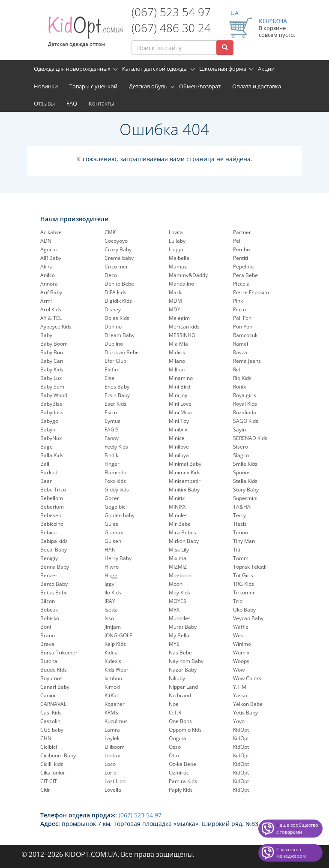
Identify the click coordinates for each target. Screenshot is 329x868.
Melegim (179, 318)
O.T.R (175, 713)
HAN (110, 550)
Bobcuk (49, 610)
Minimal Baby (185, 464)
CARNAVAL (53, 704)
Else (109, 378)
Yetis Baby (245, 713)
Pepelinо (243, 267)
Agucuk (49, 249)
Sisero (241, 447)
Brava (47, 644)
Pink (238, 301)
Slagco (241, 455)
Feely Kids (116, 447)
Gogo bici (116, 507)
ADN (46, 241)
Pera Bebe (245, 275)
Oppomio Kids (185, 730)
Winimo (242, 644)
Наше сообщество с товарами (297, 828)
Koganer (115, 704)
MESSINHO (182, 335)
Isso (109, 618)
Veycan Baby (248, 618)
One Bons (180, 721)
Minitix (177, 498)
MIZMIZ (178, 567)
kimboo (113, 678)
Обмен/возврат (200, 86)
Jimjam (113, 627)
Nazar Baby (183, 670)
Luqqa (176, 249)
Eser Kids (115, 404)
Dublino (114, 344)
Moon (176, 584)
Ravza (240, 352)
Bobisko (50, 618)
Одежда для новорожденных (72, 69)
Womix (241, 653)
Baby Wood (54, 395)
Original (178, 738)
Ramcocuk (245, 335)
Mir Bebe (180, 524)
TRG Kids (244, 584)
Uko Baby (244, 610)
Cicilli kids (52, 764)
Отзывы (44, 103)
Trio (238, 601)
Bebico (48, 532)
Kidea (111, 653)
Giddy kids (117, 490)
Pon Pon (243, 327)
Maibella (179, 258)
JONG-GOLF (118, 635)
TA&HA (242, 507)
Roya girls (245, 395)
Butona (49, 661)
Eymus (112, 421)
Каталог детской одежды (155, 69)
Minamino (181, 378)
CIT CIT (49, 781)
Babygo (49, 421)
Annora (49, 284)
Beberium (52, 507)
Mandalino (181, 284)
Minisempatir (185, 481)
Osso (175, 747)
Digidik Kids (118, 301)
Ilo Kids (113, 592)
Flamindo (115, 472)
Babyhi (48, 429)
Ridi (237, 369)
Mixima (178, 558)
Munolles (180, 618)
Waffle (241, 627)
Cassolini (51, 721)
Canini (48, 695)
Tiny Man (244, 541)
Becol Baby (54, 550)
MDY (175, 309)
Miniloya (179, 455)
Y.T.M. (240, 687)
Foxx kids (115, 481)
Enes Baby (117, 387)
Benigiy (49, 558)
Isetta (111, 610)
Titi (237, 550)
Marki (176, 292)
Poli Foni (243, 318)
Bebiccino (52, 524)
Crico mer (116, 267)
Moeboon (180, 575)
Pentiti (241, 258)
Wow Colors (247, 678)
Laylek (112, 738)
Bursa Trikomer (59, 653)
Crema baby (119, 258)
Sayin (239, 429)
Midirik (177, 352)
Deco (111, 275)
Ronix (239, 387)
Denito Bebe (119, 284)
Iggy (109, 584)
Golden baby (120, 515)
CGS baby (52, 730)
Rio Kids (242, 378)
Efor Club (115, 361)
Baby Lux (51, 378)
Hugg (111, 575)
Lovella (113, 790)
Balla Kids (52, 455)
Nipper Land (183, 687)
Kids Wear (117, 670)
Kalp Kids (115, 644)
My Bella (179, 635)
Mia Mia (178, 344)
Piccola (241, 284)
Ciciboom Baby (58, 755)
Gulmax (114, 532)
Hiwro (112, 567)
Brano (48, 635)
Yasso (240, 695)
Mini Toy (179, 421)
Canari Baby (55, 687)
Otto (174, 755)
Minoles (178, 515)
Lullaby (177, 241)
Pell (237, 241)
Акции (266, 69)
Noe (174, 704)
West (239, 635)
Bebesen (51, 515)
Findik (111, 455)
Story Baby (246, 490)
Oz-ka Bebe (182, 764)
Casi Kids (51, 713)
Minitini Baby (184, 490)
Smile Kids (245, 464)
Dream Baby (120, 335)
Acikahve (51, 232)
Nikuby (177, 678)
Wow (239, 670)
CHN (46, 738)
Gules (111, 524)
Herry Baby (118, 558)
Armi (46, 301)
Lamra (112, 730)
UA (235, 13)
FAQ (72, 103)
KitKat (111, 695)
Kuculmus (116, 721)
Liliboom (115, 747)
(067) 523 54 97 (171, 12)
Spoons (242, 472)
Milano (177, 361)
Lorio (111, 773)
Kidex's (113, 661)
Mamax (178, 267)
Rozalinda (245, 412)
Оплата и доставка (257, 86)
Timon (241, 532)
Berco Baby (54, 584)
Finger (112, 464)
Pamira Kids (183, 781)
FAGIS (112, 429)
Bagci (47, 447)
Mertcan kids (184, 327)
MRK (174, 610)
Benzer (49, 575)
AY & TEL (51, 318)
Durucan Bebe (122, 352)
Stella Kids (245, 481)
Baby (46, 335)
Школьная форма (223, 69)
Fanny (112, 438)
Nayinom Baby (186, 661)
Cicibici (49, 747)
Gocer (112, 498)
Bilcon (48, 601)
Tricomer (244, 592)
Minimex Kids (185, 472)
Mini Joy (178, 395)
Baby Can (52, 361)
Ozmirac (179, 773)
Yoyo (239, 721)
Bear (46, 481)
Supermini (245, 498)
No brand (180, 695)
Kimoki (112, 687)
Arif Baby (51, 292)
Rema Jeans (247, 361)
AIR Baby (51, 258)
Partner (242, 232)
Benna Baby (55, 567)
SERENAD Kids (250, 438)
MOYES (178, 601)
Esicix (111, 412)
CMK (110, 232)
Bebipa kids (54, 541)
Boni (46, 627)
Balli (45, 464)
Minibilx (178, 429)
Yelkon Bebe (248, 704)
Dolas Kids (117, 318)
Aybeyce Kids (56, 327)
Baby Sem (52, 387)
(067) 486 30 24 (171, 28)
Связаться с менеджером (291, 853)
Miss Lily (179, 550)
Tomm (241, 558)
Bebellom (52, 498)
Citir (45, 790)
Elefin (111, 369)
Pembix (242, 249)
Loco (110, 764)
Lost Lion (115, 781)
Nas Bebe (180, 653)
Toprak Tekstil (250, 567)
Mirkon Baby (184, 541)
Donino (113, 327)
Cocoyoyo (116, 241)
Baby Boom (54, 344)
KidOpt (241, 730)
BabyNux (51, 438)
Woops (241, 661)
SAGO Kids (246, 421)
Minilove (179, 447)
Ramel (241, 344)
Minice (177, 438)
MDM (175, 301)
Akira (46, 267)
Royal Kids (245, 404)
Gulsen (113, 541)
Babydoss (52, 412)
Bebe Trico (53, 490)
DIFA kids (115, 292)
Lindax (112, 755)
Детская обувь (148, 86)
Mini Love (180, 404)
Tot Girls (243, 575)
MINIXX (177, 507)
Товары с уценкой (93, 86)
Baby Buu (52, 352)
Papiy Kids (181, 790)
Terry (239, 515)
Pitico (239, 309)
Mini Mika (180, 412)
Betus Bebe (54, 592)
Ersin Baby (117, 395)
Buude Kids (54, 670)
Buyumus (51, 678)
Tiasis (240, 524)
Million (177, 369)
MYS (174, 644)
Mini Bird (179, 387)
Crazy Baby (118, 249)
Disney (113, 309)
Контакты (102, 103)
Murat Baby (183, 627)
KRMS (111, 713)
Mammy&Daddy (188, 275)
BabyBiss (51, 404)
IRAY (110, 601)
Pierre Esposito (251, 292)
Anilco (48, 275)
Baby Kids (52, 369)
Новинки (46, 86)
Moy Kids (179, 592)
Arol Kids (51, 309)
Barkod (49, 472)
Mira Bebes (182, 532)
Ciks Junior (53, 773)
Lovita (176, 232)
